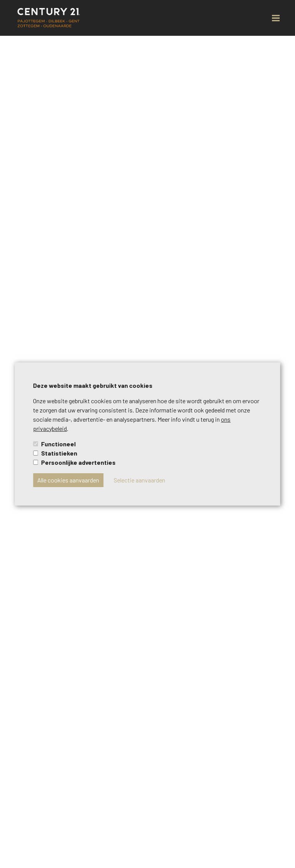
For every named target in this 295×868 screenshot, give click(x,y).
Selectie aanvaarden (139, 480)
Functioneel (58, 444)
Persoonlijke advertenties (78, 462)
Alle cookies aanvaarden (68, 480)
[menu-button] (276, 18)
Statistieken (59, 453)
